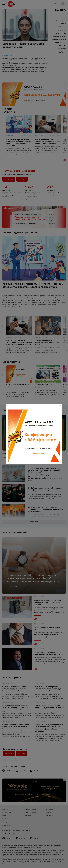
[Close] (61, 406)
